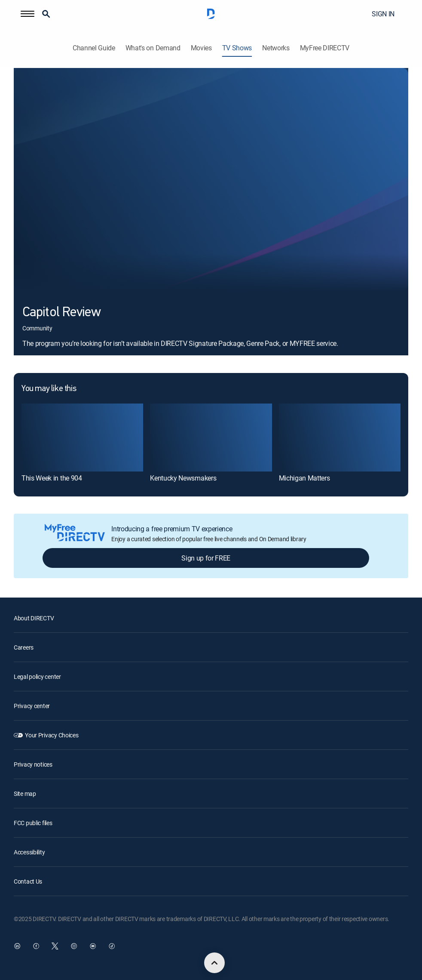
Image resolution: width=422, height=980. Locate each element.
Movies (201, 48)
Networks (276, 48)
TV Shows (237, 48)
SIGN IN (383, 14)
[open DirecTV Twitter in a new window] (55, 946)
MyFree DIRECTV (325, 48)
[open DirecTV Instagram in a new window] (74, 946)
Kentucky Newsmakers (183, 478)
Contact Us (28, 881)
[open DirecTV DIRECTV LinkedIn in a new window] (17, 946)
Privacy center (32, 706)
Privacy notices (33, 764)
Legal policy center (37, 676)
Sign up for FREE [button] (206, 558)
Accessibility (29, 852)
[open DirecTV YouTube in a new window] (93, 946)
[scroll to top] (214, 963)
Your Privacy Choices (52, 735)
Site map (25, 794)
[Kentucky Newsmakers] (211, 438)
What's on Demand (153, 48)
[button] (28, 14)
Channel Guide (94, 48)
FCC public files (33, 823)
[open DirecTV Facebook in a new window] (36, 946)
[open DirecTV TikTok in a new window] (112, 946)
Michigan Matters (304, 478)
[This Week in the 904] (82, 438)
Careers (24, 647)
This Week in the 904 (52, 478)
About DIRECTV (34, 618)
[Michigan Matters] (340, 438)
